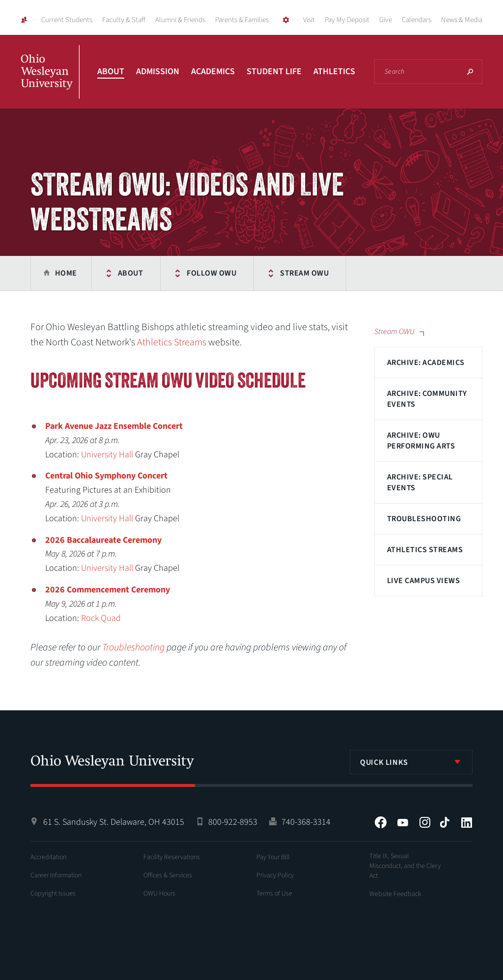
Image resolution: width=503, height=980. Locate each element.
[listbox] (411, 762)
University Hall (107, 455)
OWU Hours (159, 894)
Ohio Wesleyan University (50, 83)
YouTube (403, 822)
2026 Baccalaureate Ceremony (103, 540)
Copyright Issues (53, 894)
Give (386, 20)
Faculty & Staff (124, 20)
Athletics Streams (425, 550)
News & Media (462, 20)
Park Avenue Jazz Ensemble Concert (114, 426)
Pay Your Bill (273, 857)
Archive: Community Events (427, 399)
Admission (158, 71)
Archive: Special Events (420, 482)
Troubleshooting (424, 519)
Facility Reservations (172, 857)
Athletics (334, 71)
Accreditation (48, 857)
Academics (213, 71)
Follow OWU (211, 273)
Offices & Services (168, 875)
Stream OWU (304, 273)
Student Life (274, 71)
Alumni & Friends (180, 20)
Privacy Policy (275, 875)
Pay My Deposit (347, 20)
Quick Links (384, 762)
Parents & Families (242, 20)
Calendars (417, 20)
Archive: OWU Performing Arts (421, 441)
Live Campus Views (423, 581)
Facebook (381, 822)
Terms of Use (274, 894)
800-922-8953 (233, 822)
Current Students (67, 20)
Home (66, 273)
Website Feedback (395, 894)
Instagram (425, 822)
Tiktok (445, 822)
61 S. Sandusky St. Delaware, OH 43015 (114, 822)
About (111, 71)
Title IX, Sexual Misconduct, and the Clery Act (405, 866)
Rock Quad (101, 618)
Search (470, 72)
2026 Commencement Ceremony (108, 590)
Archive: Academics (426, 363)
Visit (309, 20)
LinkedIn (467, 822)
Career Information (56, 875)
